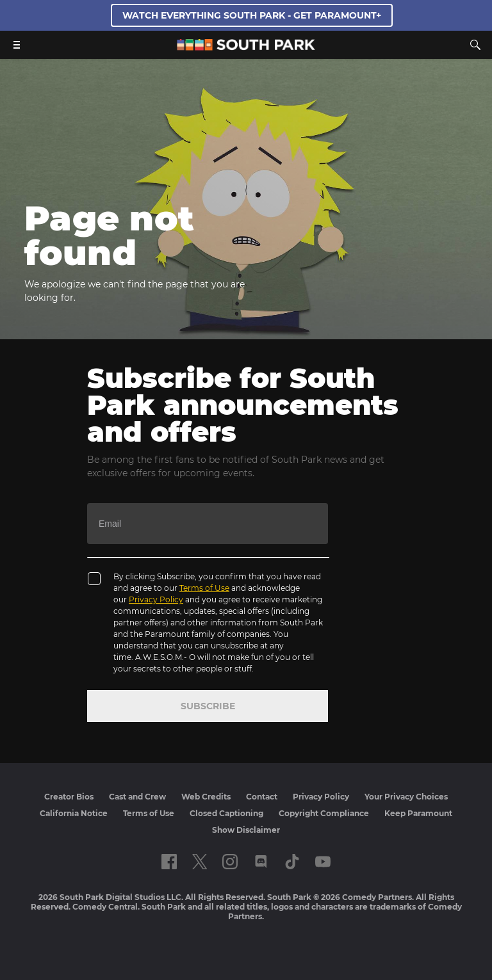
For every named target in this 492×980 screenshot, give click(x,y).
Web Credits (206, 797)
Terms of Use (204, 588)
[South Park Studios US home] (246, 47)
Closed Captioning (226, 813)
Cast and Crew (137, 797)
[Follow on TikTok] (292, 862)
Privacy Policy (156, 599)
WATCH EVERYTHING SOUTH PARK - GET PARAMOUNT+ (252, 15)
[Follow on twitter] (200, 862)
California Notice (74, 813)
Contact (262, 797)
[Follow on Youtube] (323, 862)
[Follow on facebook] (169, 862)
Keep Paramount (418, 813)
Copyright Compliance (324, 813)
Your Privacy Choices (406, 797)
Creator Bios (69, 797)
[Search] (475, 45)
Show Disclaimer (246, 830)
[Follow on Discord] (261, 862)
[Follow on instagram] (230, 862)
